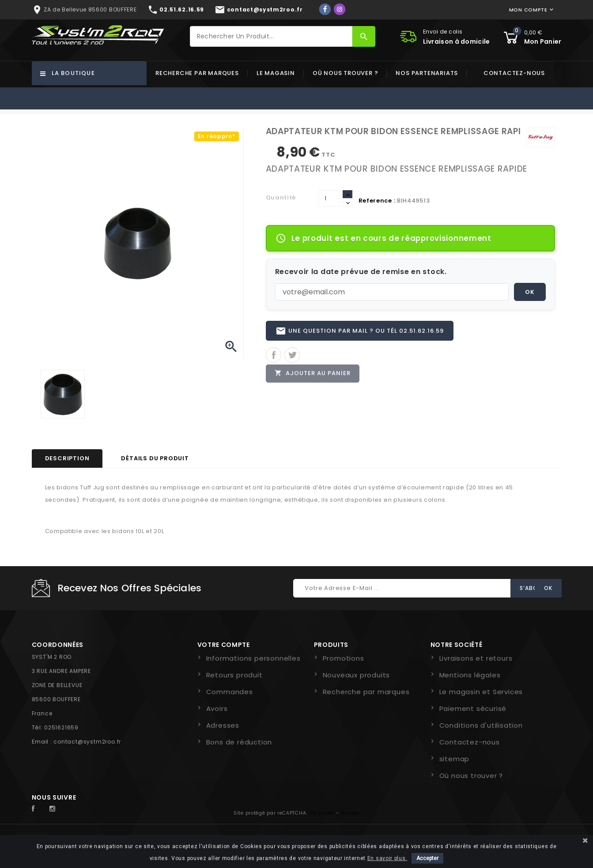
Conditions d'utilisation (481, 725)
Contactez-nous (514, 73)
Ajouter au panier (313, 374)
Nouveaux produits (357, 675)
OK (530, 292)
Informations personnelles (253, 658)
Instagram (55, 809)
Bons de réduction (239, 742)
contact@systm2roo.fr (87, 742)
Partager (274, 355)
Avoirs (217, 708)
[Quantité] (329, 199)
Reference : (377, 201)
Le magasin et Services (481, 692)
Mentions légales (470, 675)
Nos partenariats (427, 73)
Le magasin (276, 73)
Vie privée (322, 813)
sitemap (455, 759)
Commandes (230, 692)
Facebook (38, 809)
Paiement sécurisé (473, 708)
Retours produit (234, 675)
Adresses (223, 725)
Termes (350, 813)
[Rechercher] (271, 36)
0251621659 (61, 727)
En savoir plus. (387, 858)
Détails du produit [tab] (155, 458)
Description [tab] (67, 458)
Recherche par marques (197, 73)
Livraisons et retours (476, 658)
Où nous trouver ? (346, 73)
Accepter (427, 858)
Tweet (292, 355)
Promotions (344, 658)
